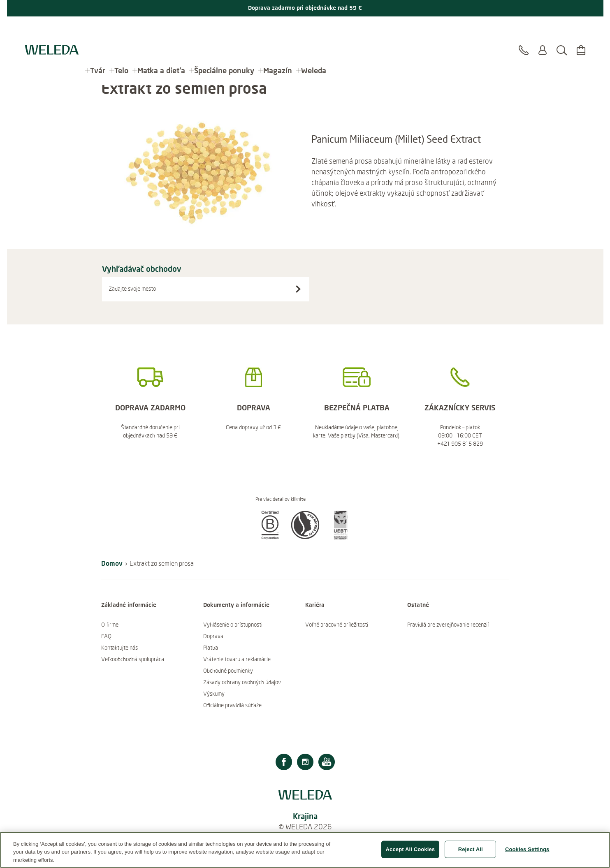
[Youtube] (327, 763)
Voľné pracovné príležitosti (337, 625)
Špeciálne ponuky (224, 29)
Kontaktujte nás (119, 648)
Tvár (98, 29)
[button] (270, 537)
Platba (211, 648)
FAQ (106, 636)
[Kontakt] (524, 32)
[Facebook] (284, 763)
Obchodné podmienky (228, 671)
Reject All (471, 853)
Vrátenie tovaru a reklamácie (237, 659)
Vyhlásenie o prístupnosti (233, 625)
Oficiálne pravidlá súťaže (232, 705)
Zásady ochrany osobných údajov (242, 682)
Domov (112, 563)
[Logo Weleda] (52, 29)
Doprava (213, 636)
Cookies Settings (527, 853)
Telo (121, 29)
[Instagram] (305, 763)
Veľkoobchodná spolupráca (133, 659)
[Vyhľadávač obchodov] (298, 289)
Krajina (305, 816)
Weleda (314, 29)
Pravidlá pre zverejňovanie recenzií (448, 625)
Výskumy (214, 694)
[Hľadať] (562, 32)
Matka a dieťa (161, 29)
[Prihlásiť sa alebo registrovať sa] (543, 32)
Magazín (278, 29)
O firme (110, 625)
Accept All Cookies (411, 853)
